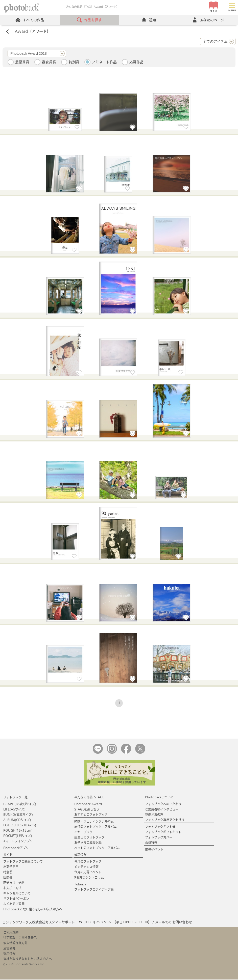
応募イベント (154, 850)
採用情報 (9, 954)
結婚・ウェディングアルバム (94, 822)
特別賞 (74, 62)
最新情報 (80, 855)
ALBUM (17, 820)
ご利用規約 (11, 933)
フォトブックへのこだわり (163, 804)
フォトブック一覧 (15, 798)
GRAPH (20, 804)
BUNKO (18, 815)
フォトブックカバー (159, 838)
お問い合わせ (182, 923)
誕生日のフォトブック (89, 838)
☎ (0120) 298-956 (95, 923)
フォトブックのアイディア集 (94, 890)
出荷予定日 (11, 867)
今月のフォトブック (88, 862)
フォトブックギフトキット (163, 832)
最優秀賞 (22, 62)
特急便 (8, 873)
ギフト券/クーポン (16, 899)
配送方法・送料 (14, 883)
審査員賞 (49, 62)
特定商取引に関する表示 (20, 938)
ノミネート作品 (104, 62)
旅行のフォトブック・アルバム (96, 827)
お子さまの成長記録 (88, 843)
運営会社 (9, 949)
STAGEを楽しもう (87, 810)
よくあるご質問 (14, 904)
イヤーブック (83, 832)
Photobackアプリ (16, 848)
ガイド (8, 855)
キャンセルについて (17, 894)
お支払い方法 (12, 888)
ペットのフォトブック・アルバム (97, 848)
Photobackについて (159, 798)
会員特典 (151, 843)
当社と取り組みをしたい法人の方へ (28, 959)
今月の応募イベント (88, 873)
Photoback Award (88, 804)
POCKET (18, 836)
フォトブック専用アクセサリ (165, 820)
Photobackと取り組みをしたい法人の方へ (33, 910)
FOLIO (20, 826)
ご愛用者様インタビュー (162, 810)
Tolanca (80, 885)
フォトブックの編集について (23, 862)
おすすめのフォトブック (91, 815)
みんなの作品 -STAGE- (90, 798)
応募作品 (136, 62)
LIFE (14, 810)
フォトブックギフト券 (160, 827)
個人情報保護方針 (15, 943)
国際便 (8, 878)
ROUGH (18, 831)
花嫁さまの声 (154, 815)
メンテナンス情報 (86, 867)
